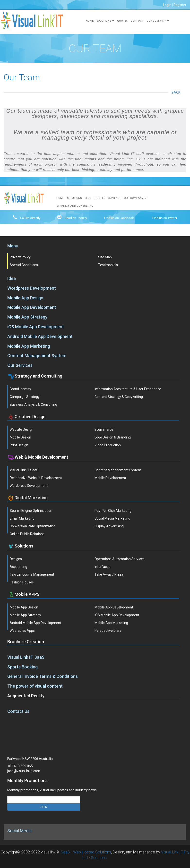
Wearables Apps (22, 631)
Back (177, 93)
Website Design (22, 430)
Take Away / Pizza (109, 574)
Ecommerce (104, 430)
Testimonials (108, 265)
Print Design (19, 445)
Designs (16, 559)
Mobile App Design (25, 298)
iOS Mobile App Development (36, 327)
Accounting (18, 567)
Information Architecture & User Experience (128, 389)
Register (180, 5)
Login (167, 5)
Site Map (105, 257)
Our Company (158, 21)
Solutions (105, 21)
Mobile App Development (32, 307)
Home (90, 21)
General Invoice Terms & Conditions (43, 676)
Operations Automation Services (120, 559)
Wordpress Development (32, 288)
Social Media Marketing (112, 518)
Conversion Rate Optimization (33, 526)
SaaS (65, 852)
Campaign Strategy (25, 397)
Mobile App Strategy (27, 317)
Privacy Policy (20, 257)
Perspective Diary (108, 631)
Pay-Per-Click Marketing (113, 511)
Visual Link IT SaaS (24, 470)
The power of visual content (35, 686)
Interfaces (102, 567)
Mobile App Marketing (29, 346)
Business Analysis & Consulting (33, 405)
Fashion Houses (22, 582)
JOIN (44, 807)
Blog (88, 198)
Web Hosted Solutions (92, 852)
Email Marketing (22, 518)
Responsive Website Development (36, 478)
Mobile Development (110, 478)
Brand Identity (20, 389)
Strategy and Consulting (75, 206)
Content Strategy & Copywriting (119, 397)
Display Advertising (109, 526)
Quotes (122, 21)
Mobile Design (20, 437)
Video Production (108, 445)
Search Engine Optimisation (31, 511)
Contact (137, 21)
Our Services (20, 365)
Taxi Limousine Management (32, 574)
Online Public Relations (27, 534)
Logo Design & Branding (113, 437)
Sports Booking (22, 667)
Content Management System (37, 356)
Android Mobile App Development (40, 336)
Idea (12, 278)
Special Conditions (24, 265)
